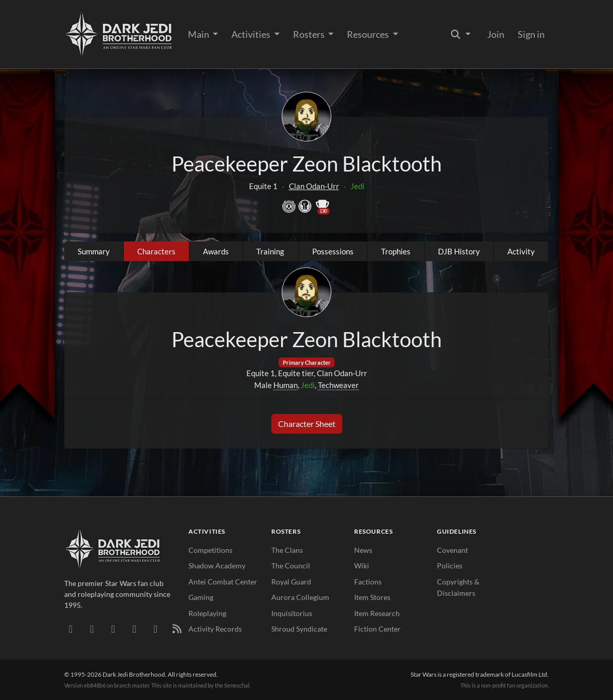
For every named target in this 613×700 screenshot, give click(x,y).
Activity (521, 251)
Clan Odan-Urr (314, 186)
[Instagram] (134, 628)
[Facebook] (113, 628)
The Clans (287, 550)
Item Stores (372, 597)
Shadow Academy (217, 566)
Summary (94, 251)
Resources (369, 34)
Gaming (201, 597)
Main (199, 34)
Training (270, 251)
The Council (291, 566)
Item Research (377, 613)
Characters (156, 251)
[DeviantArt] (92, 628)
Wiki (362, 566)
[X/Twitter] (156, 628)
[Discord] (71, 628)
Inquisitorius (292, 613)
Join (496, 34)
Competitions (210, 550)
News (363, 550)
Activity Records (215, 629)
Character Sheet (307, 424)
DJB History (459, 251)
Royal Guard (291, 582)
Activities (252, 34)
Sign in (531, 34)
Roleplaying (207, 613)
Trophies (396, 251)
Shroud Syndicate (299, 629)
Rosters (310, 34)
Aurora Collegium (300, 597)
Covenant (453, 550)
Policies (450, 566)
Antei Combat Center (223, 582)
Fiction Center (377, 629)
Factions (368, 582)
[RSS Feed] (177, 628)
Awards (216, 251)
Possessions (333, 251)
